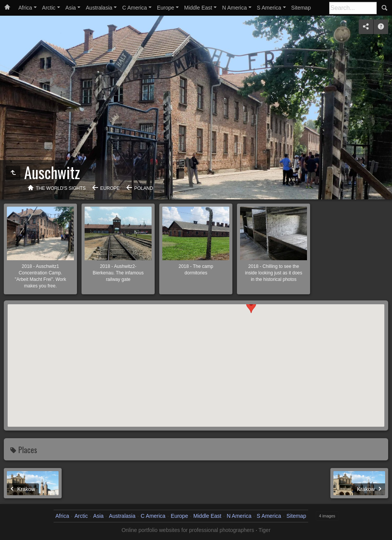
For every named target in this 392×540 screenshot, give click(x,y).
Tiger (264, 530)
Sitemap (301, 8)
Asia (71, 8)
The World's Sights (61, 188)
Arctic (49, 8)
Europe (166, 8)
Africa (25, 8)
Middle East (198, 8)
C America (135, 8)
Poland (144, 188)
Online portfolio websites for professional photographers (188, 530)
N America (234, 8)
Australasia (99, 8)
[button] (251, 383)
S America (269, 8)
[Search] (353, 8)
